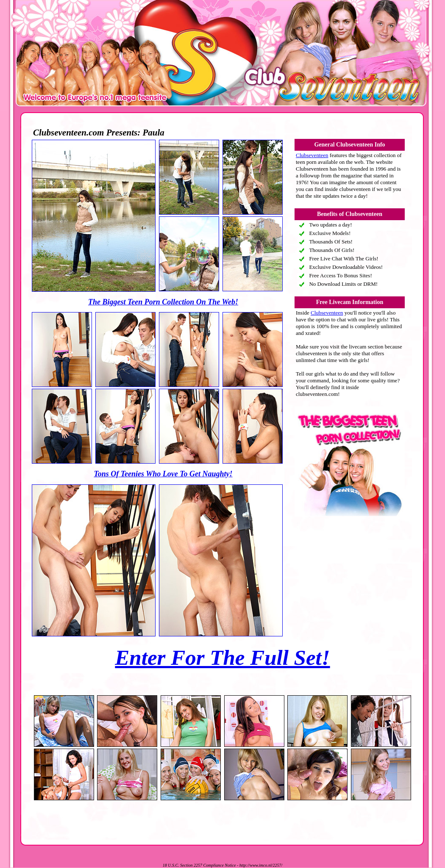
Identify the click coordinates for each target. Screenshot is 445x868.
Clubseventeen (312, 155)
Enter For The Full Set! (222, 658)
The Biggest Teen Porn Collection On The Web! (163, 302)
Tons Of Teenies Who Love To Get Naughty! (163, 474)
